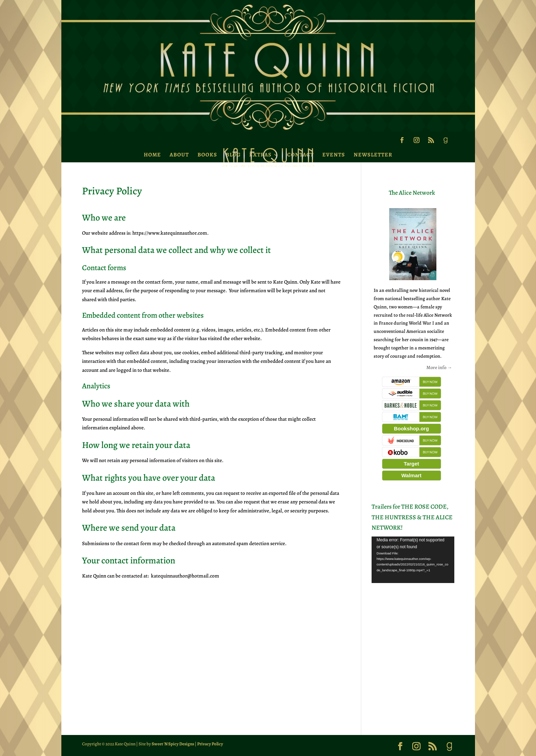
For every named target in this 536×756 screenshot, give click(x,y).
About (179, 155)
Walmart (411, 475)
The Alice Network (412, 193)
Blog (233, 155)
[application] (413, 560)
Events (334, 155)
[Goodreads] (445, 142)
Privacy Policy (210, 744)
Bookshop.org (412, 428)
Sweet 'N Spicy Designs (173, 744)
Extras (260, 155)
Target (411, 464)
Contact (300, 155)
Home (152, 155)
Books (207, 155)
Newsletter (373, 155)
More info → (439, 367)
